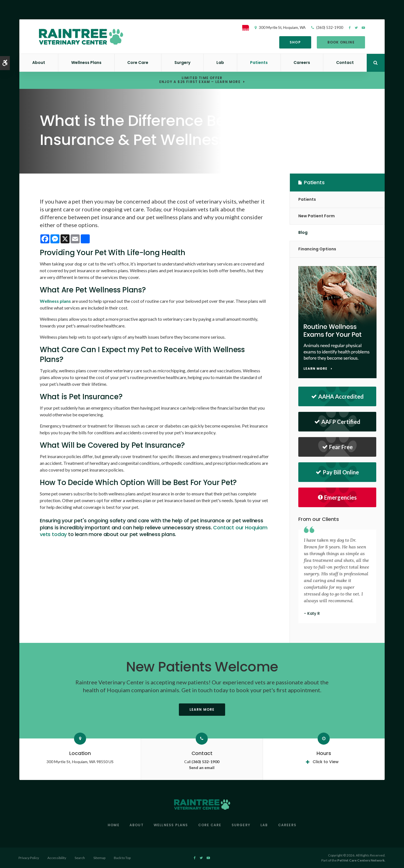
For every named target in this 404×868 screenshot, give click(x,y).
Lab (220, 63)
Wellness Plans (86, 63)
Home (114, 825)
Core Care (138, 63)
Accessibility (57, 858)
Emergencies (337, 497)
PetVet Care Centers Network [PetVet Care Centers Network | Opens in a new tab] (361, 860)
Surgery (182, 63)
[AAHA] (247, 28)
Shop (294, 42)
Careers (302, 63)
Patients (259, 63)
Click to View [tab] (326, 762)
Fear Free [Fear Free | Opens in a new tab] (337, 447)
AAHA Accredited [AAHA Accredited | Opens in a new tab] (337, 396)
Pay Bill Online (337, 472)
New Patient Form (317, 216)
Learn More (202, 709)
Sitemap (99, 858)
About (39, 63)
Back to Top (122, 858)
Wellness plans (55, 301)
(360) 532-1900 (329, 27)
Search (80, 858)
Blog (303, 232)
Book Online (340, 42)
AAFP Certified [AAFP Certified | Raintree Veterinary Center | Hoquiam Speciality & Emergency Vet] (337, 422)
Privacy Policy (29, 858)
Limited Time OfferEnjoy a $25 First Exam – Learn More (200, 80)
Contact (345, 63)
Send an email (202, 767)
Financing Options (317, 249)
